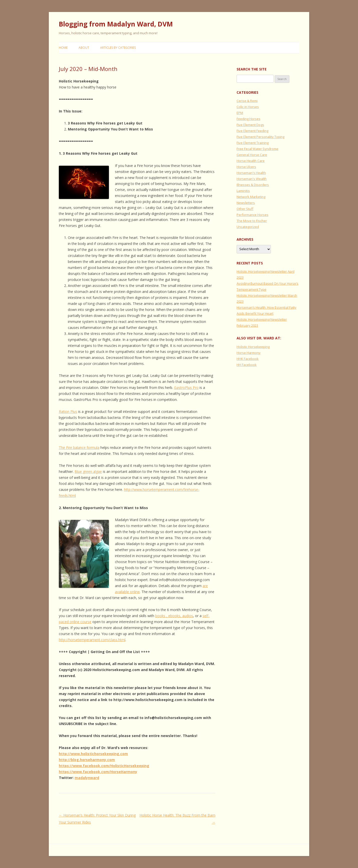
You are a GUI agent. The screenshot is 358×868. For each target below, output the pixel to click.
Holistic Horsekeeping (253, 347)
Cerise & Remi (247, 101)
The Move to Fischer (252, 221)
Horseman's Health (251, 173)
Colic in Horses (248, 107)
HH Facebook (247, 365)
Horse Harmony (249, 353)
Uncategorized (248, 227)
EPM (240, 113)
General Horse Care (252, 155)
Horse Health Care (251, 161)
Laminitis (243, 191)
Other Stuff (245, 209)
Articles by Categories (118, 48)
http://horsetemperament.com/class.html (92, 640)
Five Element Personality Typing (260, 137)
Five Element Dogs (250, 125)
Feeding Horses (248, 119)
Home (63, 48)
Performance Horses (252, 215)
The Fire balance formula (79, 447)
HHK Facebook (248, 359)
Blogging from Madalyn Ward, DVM (116, 24)
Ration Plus (68, 412)
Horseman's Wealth (252, 179)
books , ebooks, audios (174, 616)
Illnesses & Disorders (253, 185)
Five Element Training (253, 143)
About (84, 48)
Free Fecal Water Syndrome (257, 149)
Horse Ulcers (246, 167)
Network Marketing (251, 197)
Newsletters (246, 203)
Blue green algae (88, 471)
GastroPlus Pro (186, 388)
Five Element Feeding (252, 131)
